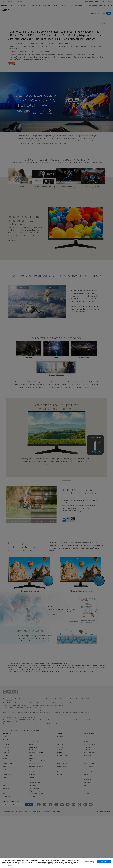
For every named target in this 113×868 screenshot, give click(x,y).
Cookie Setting (89, 862)
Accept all (104, 862)
